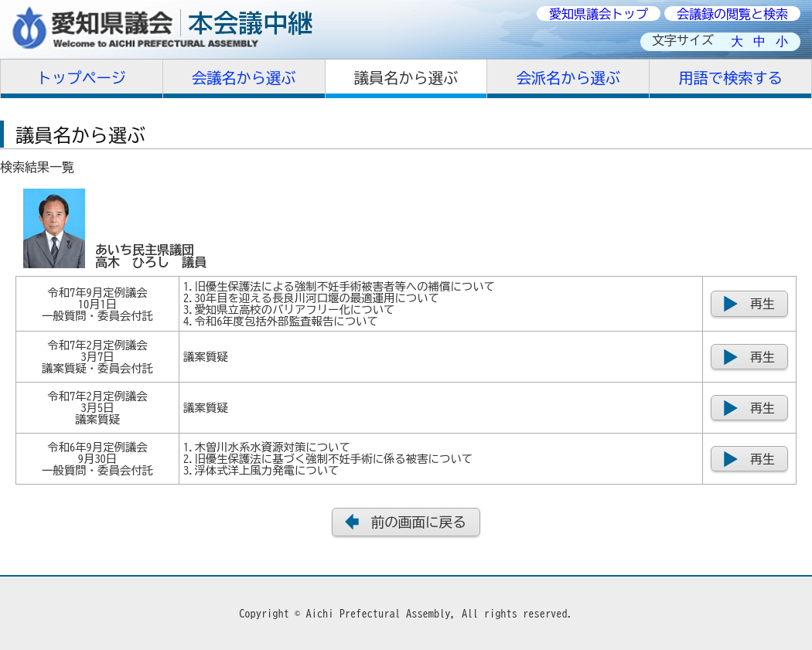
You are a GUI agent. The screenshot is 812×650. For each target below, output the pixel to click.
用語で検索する (730, 78)
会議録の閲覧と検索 (732, 14)
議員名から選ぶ (406, 78)
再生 (763, 304)
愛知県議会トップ (599, 14)
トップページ (82, 78)
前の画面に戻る (419, 522)
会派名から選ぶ (568, 78)
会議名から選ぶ (244, 78)
